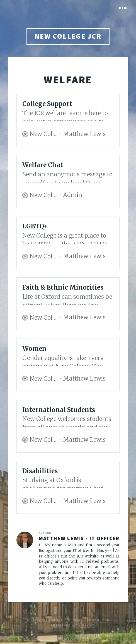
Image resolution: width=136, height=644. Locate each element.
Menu (124, 8)
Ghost (88, 625)
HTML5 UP (100, 620)
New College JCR (68, 36)
